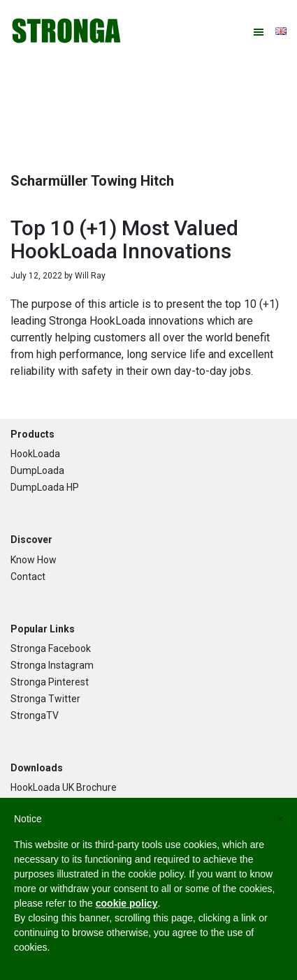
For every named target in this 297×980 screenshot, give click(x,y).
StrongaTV (35, 715)
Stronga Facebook (51, 648)
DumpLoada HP (45, 487)
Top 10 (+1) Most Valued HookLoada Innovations (124, 239)
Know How (34, 560)
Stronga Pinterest (50, 682)
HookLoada (35, 454)
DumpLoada (37, 470)
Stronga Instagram (52, 665)
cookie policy (127, 903)
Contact (28, 577)
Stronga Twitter (45, 699)
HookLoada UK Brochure (64, 787)
